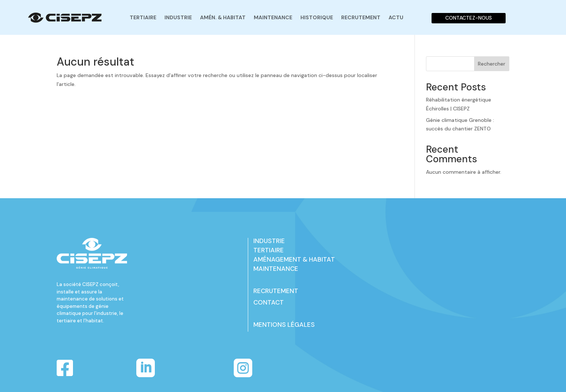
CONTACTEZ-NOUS (469, 18)
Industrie (178, 17)
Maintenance (273, 17)
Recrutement (361, 17)
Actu (396, 17)
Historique (317, 17)
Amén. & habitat (223, 17)
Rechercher (492, 64)
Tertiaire (143, 17)
